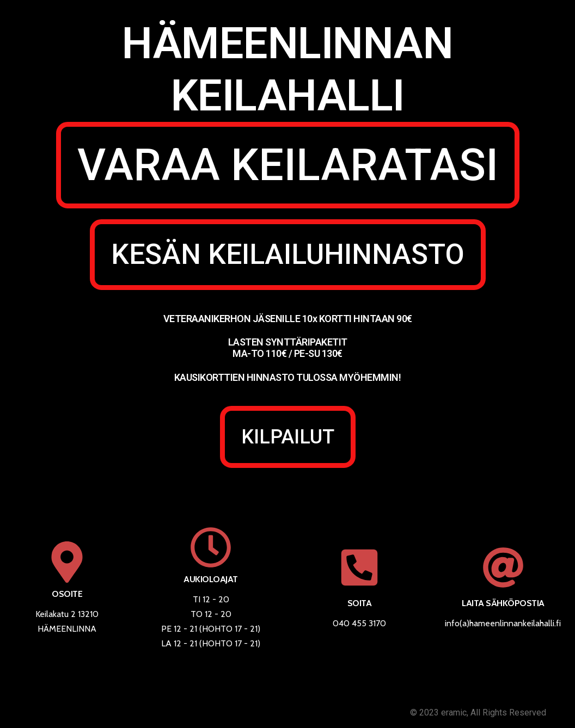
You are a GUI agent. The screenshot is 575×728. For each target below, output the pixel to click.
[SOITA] (359, 567)
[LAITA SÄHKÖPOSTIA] (503, 567)
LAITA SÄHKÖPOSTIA (503, 603)
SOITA (360, 603)
